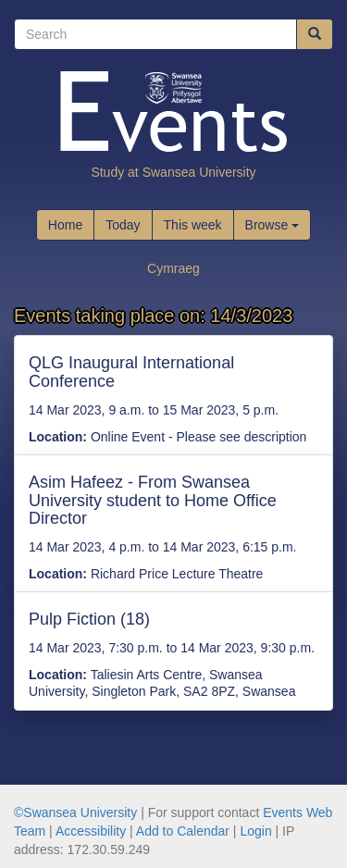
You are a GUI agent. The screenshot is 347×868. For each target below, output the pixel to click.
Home (65, 225)
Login (255, 831)
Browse (273, 225)
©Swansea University (75, 812)
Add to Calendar (183, 831)
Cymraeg (173, 268)
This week (193, 225)
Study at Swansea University (173, 172)
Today (123, 225)
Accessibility (91, 831)
